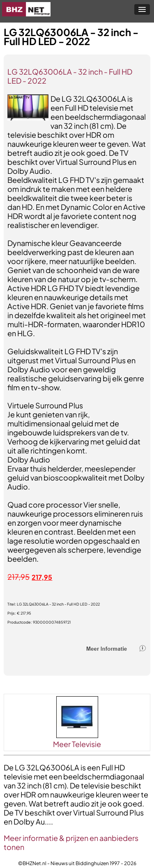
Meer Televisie (77, 744)
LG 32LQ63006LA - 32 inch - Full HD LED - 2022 (70, 76)
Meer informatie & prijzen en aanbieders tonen (71, 842)
